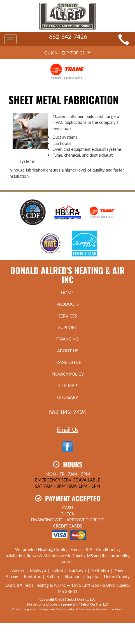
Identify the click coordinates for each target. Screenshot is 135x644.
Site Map (68, 385)
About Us (68, 351)
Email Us (68, 429)
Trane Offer (67, 362)
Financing (67, 339)
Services (68, 316)
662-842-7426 (67, 412)
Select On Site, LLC (81, 600)
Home (67, 293)
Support (68, 327)
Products (68, 304)
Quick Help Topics (68, 53)
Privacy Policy (68, 374)
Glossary (67, 397)
